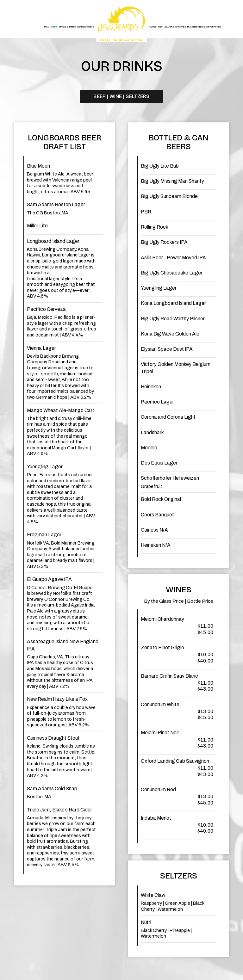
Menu (47, 27)
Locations (169, 27)
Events (73, 27)
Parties (153, 27)
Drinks (54, 27)
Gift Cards (181, 27)
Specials (63, 27)
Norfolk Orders (86, 27)
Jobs (160, 27)
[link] (121, 24)
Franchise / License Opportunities (204, 27)
